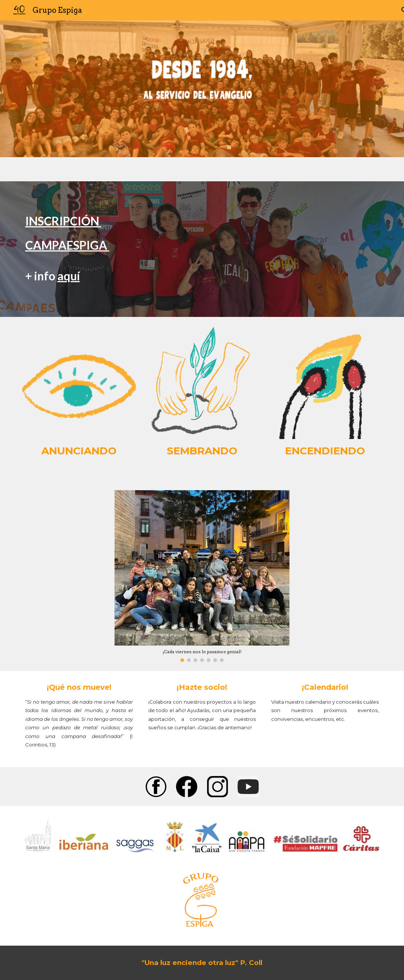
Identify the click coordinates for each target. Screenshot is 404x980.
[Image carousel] (202, 576)
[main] (202, 249)
